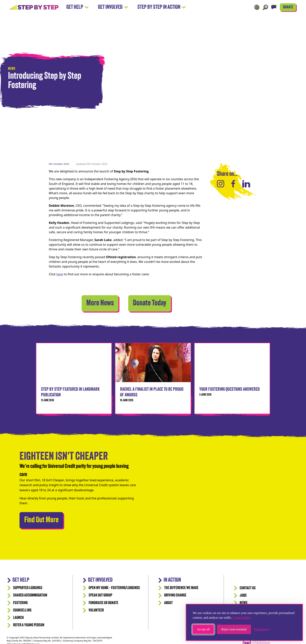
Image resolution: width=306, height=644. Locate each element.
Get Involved (113, 7)
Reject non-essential (234, 629)
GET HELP (21, 580)
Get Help (77, 7)
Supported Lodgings (28, 588)
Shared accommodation (30, 595)
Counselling (22, 610)
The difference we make (181, 588)
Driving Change (175, 595)
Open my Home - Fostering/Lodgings (114, 588)
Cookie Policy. (242, 618)
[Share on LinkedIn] (246, 184)
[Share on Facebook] (233, 184)
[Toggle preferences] (263, 629)
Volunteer (96, 610)
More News (100, 303)
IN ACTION (172, 580)
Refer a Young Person (29, 625)
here (60, 274)
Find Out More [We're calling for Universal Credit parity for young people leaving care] (44, 519)
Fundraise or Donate (103, 603)
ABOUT (168, 603)
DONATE (288, 7)
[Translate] (257, 7)
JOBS (243, 596)
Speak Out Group (100, 595)
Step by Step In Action (162, 7)
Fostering (20, 603)
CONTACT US (248, 588)
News (244, 603)
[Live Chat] (274, 7)
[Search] (265, 7)
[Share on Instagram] (221, 184)
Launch (18, 618)
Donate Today (150, 303)
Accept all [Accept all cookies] (203, 629)
